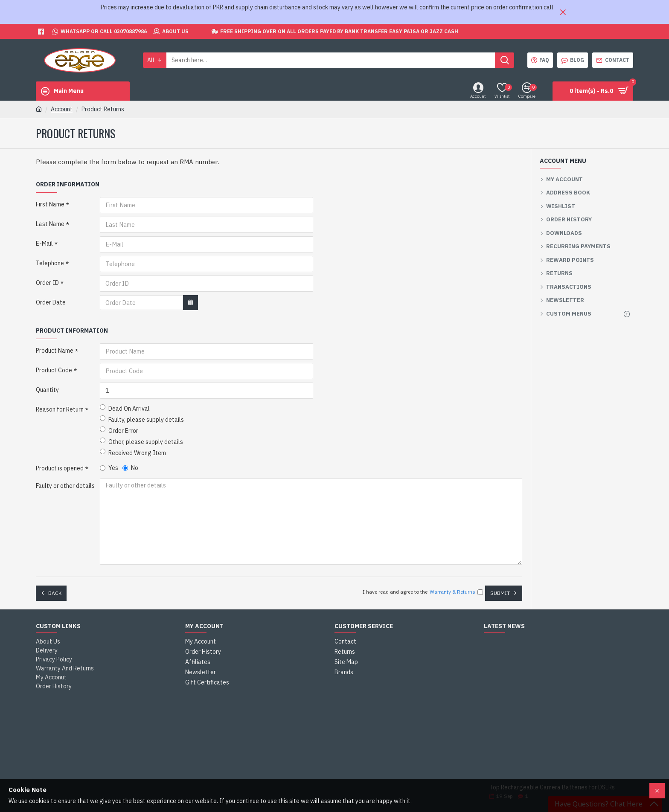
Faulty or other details (65, 486)
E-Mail (44, 244)
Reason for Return (60, 409)
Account (62, 109)
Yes (109, 468)
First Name (50, 204)
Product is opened (60, 468)
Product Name (55, 351)
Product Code (54, 370)
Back (55, 590)
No (130, 468)
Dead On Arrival (125, 408)
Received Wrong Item (133, 453)
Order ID (47, 283)
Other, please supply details (141, 442)
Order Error (119, 431)
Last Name (50, 224)
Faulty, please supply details (142, 419)
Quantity (47, 390)
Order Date (51, 302)
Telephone (50, 263)
